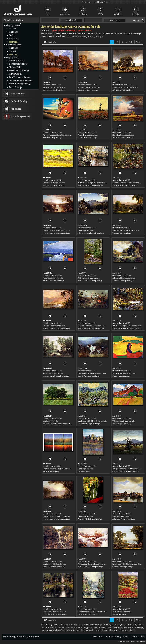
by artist (136, 14)
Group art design (14, 45)
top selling (16, 109)
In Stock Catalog (19, 101)
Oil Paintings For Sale (14, 637)
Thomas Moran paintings (88, 90)
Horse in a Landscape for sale (124, 373)
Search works (71, 20)
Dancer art (14, 38)
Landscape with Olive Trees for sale (92, 421)
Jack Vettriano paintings (20, 77)
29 (131, 42)
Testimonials (98, 636)
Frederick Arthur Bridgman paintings (127, 328)
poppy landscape (94, 630)
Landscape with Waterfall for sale (56, 230)
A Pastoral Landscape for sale (124, 278)
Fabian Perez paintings (19, 70)
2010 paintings (84, 471)
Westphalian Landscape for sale (125, 87)
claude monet (80, 627)
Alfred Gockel (15, 74)
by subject (118, 14)
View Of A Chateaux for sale (54, 612)
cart (48, 14)
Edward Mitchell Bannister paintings (58, 424)
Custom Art (86, 2)
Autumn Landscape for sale (54, 87)
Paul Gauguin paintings (122, 424)
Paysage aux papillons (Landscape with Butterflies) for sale (67, 135)
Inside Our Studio (102, 2)
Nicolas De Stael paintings (53, 280)
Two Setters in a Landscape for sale (92, 373)
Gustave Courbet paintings (53, 567)
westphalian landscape (133, 627)
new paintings (18, 94)
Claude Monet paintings (87, 137)
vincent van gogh (129, 625)
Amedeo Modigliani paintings (90, 519)
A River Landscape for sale (89, 278)
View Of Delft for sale (121, 516)
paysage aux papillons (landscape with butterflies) (63, 630)
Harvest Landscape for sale (54, 183)
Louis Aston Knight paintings (55, 614)
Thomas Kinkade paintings (88, 614)
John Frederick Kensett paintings (91, 233)
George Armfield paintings (88, 376)
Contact (135, 636)
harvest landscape (128, 630)
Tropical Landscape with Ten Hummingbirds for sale (99, 326)
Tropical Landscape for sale (54, 326)
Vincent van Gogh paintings (54, 90)
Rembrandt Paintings (18, 64)
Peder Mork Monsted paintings (90, 185)
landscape (116, 625)
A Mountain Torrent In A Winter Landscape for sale (98, 564)
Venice (12, 35)
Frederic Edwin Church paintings (56, 233)
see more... (14, 42)
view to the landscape (63, 625)
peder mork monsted (96, 627)
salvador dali (68, 627)
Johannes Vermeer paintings (124, 519)
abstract (12, 29)
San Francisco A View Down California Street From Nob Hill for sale (106, 612)
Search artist (115, 20)
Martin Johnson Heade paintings (91, 328)
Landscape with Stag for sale (54, 564)
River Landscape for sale (53, 373)
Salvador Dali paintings (52, 137)
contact (137, 20)
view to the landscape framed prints (89, 625)
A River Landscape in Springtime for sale (94, 183)
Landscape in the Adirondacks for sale (58, 516)
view (108, 625)
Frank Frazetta (15, 87)
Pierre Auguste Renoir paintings (125, 185)
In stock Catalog (113, 636)
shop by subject (13, 25)
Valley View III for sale (122, 612)
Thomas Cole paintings (122, 233)
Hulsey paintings (119, 614)
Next (138, 42)
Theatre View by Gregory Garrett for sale (59, 469)
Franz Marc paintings (121, 376)
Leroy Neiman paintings (20, 84)
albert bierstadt (54, 627)
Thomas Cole (15, 67)
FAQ (100, 14)
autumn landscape (114, 627)
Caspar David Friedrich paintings (126, 471)
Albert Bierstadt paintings (123, 90)
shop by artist (12, 57)
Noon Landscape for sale (53, 278)
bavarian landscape (111, 630)
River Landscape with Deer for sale (127, 326)
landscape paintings (51, 471)
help (143, 636)
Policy (126, 636)
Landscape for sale (85, 230)
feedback (83, 14)
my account (65, 14)
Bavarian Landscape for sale (124, 135)
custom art (77, 36)
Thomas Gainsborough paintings (56, 376)
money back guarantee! (20, 116)
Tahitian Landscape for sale (124, 421)
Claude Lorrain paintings (123, 567)
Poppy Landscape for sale (88, 135)
